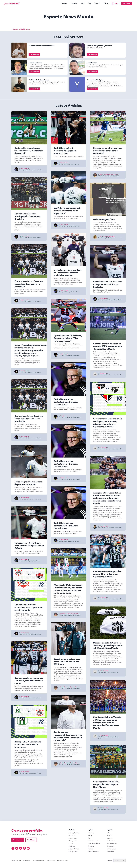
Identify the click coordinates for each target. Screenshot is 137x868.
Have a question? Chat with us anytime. (29, 834)
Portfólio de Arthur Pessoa (39, 80)
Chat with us (111, 841)
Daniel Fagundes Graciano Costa (69, 614)
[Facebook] (13, 848)
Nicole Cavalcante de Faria (107, 236)
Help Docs (110, 835)
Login (116, 3)
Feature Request (112, 843)
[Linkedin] (21, 848)
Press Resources (93, 841)
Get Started (127, 3)
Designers (72, 846)
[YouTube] (28, 848)
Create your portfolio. (27, 830)
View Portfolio (34, 55)
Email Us (109, 838)
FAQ (83, 3)
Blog (89, 3)
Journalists (72, 835)
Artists (71, 843)
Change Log (110, 846)
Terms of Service (16, 860)
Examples (74, 3)
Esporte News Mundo (35, 170)
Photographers (73, 841)
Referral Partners (93, 851)
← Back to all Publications (21, 29)
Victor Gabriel (104, 373)
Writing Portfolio (74, 833)
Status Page (110, 851)
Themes (90, 849)
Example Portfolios (94, 843)
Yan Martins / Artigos (95, 80)
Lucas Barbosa (92, 63)
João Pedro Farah (35, 63)
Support (97, 3)
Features (64, 3)
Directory (91, 846)
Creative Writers (74, 849)
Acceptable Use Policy (39, 860)
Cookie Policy (51, 860)
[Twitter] (17, 848)
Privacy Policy (27, 860)
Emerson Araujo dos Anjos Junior (99, 46)
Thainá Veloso (104, 526)
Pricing (106, 3)
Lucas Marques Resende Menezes (41, 46)
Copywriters (72, 838)
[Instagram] (24, 848)
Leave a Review (111, 849)
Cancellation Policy (63, 860)
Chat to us (31, 840)
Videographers (73, 851)
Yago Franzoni (25, 168)
